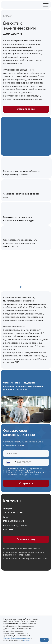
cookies (26, 641)
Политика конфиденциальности (22, 548)
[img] (17, 5)
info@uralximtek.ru (14, 521)
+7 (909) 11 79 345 (13, 512)
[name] (26, 454)
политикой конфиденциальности (24, 475)
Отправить (26, 483)
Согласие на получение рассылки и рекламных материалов (24, 554)
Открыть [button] (8, 529)
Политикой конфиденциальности (17, 638)
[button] (26, 387)
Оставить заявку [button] (26, 109)
